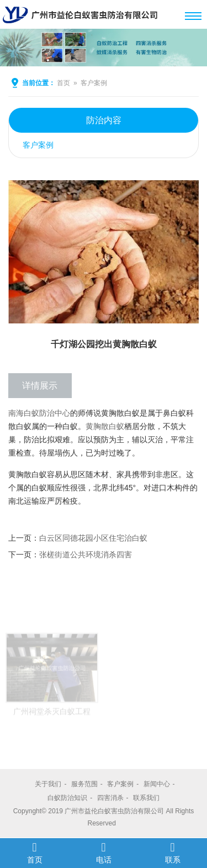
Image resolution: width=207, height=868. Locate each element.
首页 (63, 83)
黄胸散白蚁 (105, 426)
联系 (173, 853)
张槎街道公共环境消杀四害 (86, 555)
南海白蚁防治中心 (39, 413)
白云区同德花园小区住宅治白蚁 (93, 538)
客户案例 (94, 83)
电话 (104, 853)
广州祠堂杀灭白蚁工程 (52, 723)
